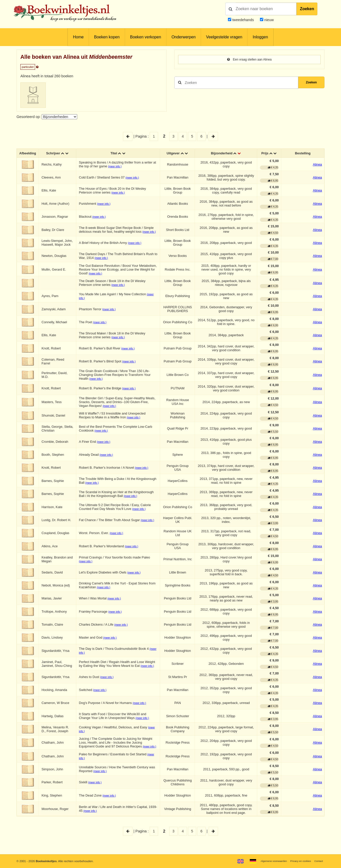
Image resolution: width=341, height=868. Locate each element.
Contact (318, 861)
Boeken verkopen (146, 37)
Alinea (317, 165)
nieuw (268, 20)
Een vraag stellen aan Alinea (250, 60)
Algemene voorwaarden (267, 861)
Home (78, 37)
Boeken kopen (107, 37)
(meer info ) (120, 167)
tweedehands (243, 20)
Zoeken (307, 9)
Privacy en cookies (297, 861)
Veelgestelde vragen (224, 37)
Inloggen (260, 37)
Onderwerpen (184, 37)
